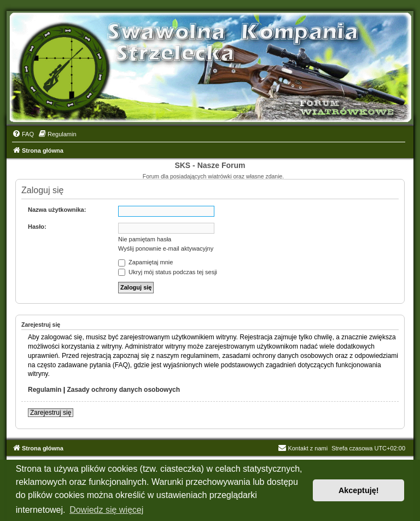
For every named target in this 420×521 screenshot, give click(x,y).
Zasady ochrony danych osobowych (123, 390)
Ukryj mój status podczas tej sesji (168, 272)
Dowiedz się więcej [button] (106, 510)
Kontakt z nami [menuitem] (303, 448)
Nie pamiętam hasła (145, 239)
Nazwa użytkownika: (57, 210)
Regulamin (45, 390)
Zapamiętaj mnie (145, 262)
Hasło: (37, 227)
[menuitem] (23, 134)
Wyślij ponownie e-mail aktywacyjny (166, 248)
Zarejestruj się (51, 413)
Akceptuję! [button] (359, 490)
